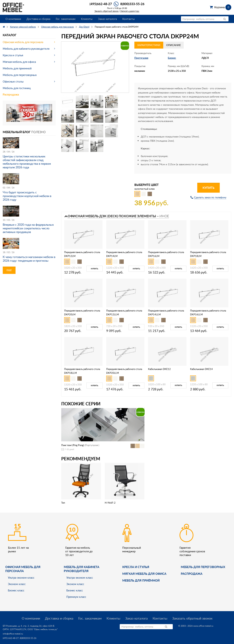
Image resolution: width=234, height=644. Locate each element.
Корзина (223, 7)
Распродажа (11, 94)
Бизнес (172, 58)
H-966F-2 (110, 503)
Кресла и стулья (13, 55)
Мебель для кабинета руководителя (26, 49)
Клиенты (87, 19)
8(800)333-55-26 (132, 4)
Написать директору (130, 11)
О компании (13, 19)
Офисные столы (13, 81)
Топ (63, 503)
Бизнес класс (16, 590)
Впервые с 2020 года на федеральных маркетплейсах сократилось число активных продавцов (28, 228)
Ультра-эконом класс (21, 578)
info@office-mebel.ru (13, 634)
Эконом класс (17, 584)
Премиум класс (76, 597)
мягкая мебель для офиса (144, 574)
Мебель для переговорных (20, 75)
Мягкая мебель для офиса (19, 62)
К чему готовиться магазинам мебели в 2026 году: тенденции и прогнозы (29, 259)
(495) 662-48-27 (11, 638)
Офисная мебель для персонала (23, 42)
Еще (9, 270)
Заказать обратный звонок (107, 11)
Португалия (141, 58)
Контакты (129, 19)
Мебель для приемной (17, 68)
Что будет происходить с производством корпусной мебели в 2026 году (27, 196)
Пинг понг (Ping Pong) (73, 445)
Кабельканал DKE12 (159, 369)
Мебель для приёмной (141, 580)
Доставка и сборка (38, 19)
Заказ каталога (107, 19)
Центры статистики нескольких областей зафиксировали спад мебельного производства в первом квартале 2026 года (27, 162)
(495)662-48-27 (101, 4)
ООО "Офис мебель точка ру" (43, 629)
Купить (208, 188)
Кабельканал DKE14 (201, 369)
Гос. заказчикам (66, 19)
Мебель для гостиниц (17, 88)
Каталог (10, 35)
